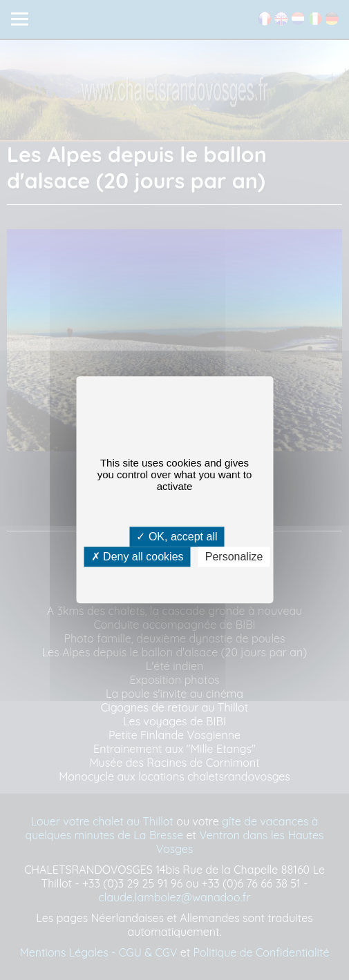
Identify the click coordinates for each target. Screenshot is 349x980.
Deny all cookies (138, 557)
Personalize (234, 557)
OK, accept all (177, 537)
